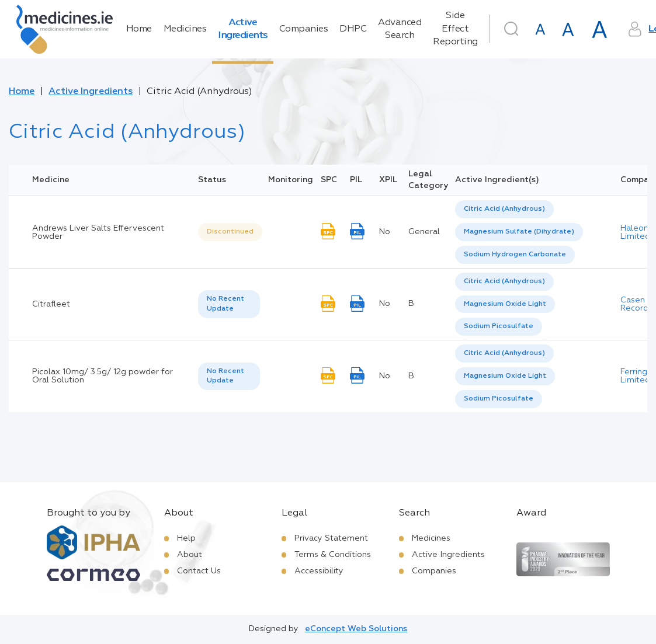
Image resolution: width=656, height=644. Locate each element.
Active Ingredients (243, 29)
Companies (304, 29)
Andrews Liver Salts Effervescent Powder (98, 232)
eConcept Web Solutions (356, 629)
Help (186, 538)
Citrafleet (51, 304)
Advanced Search (400, 29)
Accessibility (319, 571)
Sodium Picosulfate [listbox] (499, 326)
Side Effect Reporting (455, 29)
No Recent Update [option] (225, 304)
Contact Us (199, 571)
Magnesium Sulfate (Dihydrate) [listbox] (519, 232)
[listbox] (230, 232)
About (190, 555)
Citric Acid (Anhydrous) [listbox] (504, 209)
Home (139, 29)
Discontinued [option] (230, 232)
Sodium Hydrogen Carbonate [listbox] (515, 255)
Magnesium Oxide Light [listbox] (505, 304)
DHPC (353, 29)
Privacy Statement (331, 538)
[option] (504, 209)
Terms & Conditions (333, 555)
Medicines (185, 29)
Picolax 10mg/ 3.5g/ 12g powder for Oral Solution (103, 376)
